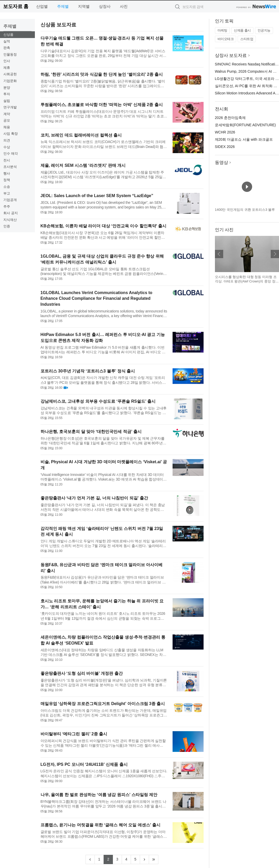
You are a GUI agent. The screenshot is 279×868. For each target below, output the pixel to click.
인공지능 (264, 30)
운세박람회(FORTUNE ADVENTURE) (245, 125)
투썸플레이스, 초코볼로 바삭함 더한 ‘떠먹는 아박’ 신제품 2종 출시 (102, 105)
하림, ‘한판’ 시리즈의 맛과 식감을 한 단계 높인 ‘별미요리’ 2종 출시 (102, 74)
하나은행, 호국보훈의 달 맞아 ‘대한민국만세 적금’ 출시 (91, 432)
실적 (7, 41)
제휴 (7, 68)
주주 (7, 207)
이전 (219, 254)
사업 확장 (11, 134)
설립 (7, 101)
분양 (7, 88)
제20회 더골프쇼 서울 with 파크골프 (244, 139)
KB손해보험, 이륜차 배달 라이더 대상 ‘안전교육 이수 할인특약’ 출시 (103, 226)
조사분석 (10, 167)
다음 (275, 254)
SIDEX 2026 (225, 147)
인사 (7, 61)
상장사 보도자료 (231, 55)
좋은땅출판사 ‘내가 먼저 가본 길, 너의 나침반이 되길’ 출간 (94, 498)
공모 (7, 120)
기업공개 (10, 200)
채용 (7, 127)
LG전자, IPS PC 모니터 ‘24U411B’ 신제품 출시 (84, 764)
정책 (7, 180)
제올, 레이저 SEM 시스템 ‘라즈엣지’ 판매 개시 (83, 165)
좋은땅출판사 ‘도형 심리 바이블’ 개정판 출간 (82, 673)
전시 (7, 160)
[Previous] (90, 859)
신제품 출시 (242, 30)
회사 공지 (11, 213)
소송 (7, 187)
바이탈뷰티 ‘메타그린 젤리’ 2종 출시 (74, 734)
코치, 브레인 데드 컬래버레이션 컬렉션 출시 (81, 135)
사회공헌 (10, 74)
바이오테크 (226, 39)
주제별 (63, 6)
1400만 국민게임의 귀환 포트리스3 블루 (245, 210)
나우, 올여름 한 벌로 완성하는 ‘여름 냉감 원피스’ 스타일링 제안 (99, 795)
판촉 (7, 48)
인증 (7, 226)
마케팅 (222, 30)
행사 (7, 173)
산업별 (42, 6)
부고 (7, 193)
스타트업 (247, 39)
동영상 (222, 163)
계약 (7, 114)
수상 (7, 147)
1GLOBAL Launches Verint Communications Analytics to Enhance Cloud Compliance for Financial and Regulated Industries (96, 299)
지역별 (84, 6)
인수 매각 (11, 154)
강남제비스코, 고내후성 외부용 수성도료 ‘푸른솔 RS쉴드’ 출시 (98, 401)
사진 (124, 6)
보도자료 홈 (16, 6)
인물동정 (10, 54)
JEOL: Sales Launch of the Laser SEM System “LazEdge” (97, 196)
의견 (7, 140)
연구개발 (10, 107)
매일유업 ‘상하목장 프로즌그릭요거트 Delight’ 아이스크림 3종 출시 (103, 704)
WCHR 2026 (225, 132)
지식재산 (10, 220)
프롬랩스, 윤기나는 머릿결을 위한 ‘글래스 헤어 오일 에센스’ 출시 (100, 825)
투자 (7, 94)
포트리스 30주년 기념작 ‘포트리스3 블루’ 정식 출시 (88, 371)
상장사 (105, 6)
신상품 (8, 35)
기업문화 (10, 81)
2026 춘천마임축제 (230, 118)
